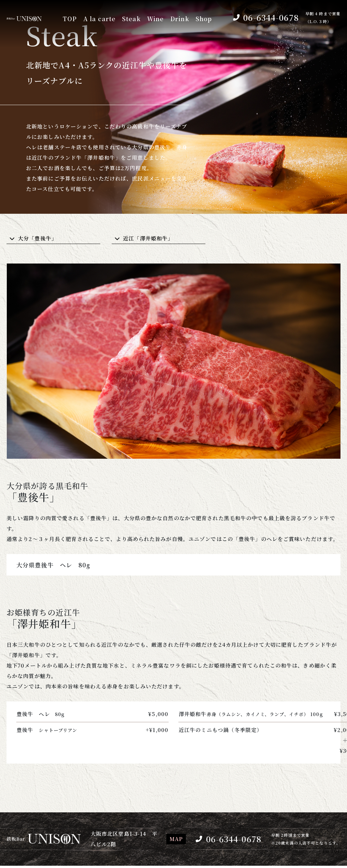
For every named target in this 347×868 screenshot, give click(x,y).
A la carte (99, 19)
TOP (69, 19)
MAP (176, 839)
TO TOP (331, 845)
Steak (131, 19)
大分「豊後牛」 (37, 238)
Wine (155, 19)
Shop (204, 19)
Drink (180, 19)
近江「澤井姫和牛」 (148, 238)
